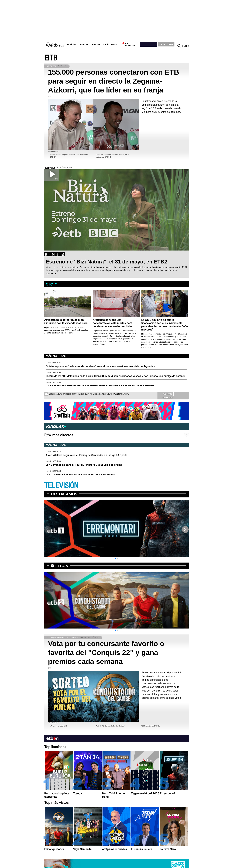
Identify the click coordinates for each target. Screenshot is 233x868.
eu (184, 46)
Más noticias (56, 356)
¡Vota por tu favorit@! (58, 726)
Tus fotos (165, 394)
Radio (106, 44)
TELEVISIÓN (61, 486)
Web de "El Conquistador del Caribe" (110, 726)
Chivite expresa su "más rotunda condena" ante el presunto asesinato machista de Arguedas (100, 366)
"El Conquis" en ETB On (151, 726)
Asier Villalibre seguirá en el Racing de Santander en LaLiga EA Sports (87, 455)
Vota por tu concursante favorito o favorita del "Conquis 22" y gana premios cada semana (106, 653)
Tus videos (165, 397)
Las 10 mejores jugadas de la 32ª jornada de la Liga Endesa (81, 475)
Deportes (83, 44)
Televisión (96, 44)
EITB (51, 58)
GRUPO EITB (166, 44)
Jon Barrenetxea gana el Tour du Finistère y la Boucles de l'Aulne (84, 465)
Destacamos (64, 494)
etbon (62, 566)
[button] (115, 558)
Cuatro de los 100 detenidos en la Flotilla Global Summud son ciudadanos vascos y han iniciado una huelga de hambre (115, 376)
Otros (114, 44)
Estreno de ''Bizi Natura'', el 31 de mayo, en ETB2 (106, 262)
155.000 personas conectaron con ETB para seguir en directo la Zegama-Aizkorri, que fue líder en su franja (114, 81)
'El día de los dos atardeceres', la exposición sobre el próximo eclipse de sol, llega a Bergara (100, 386)
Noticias (72, 44)
